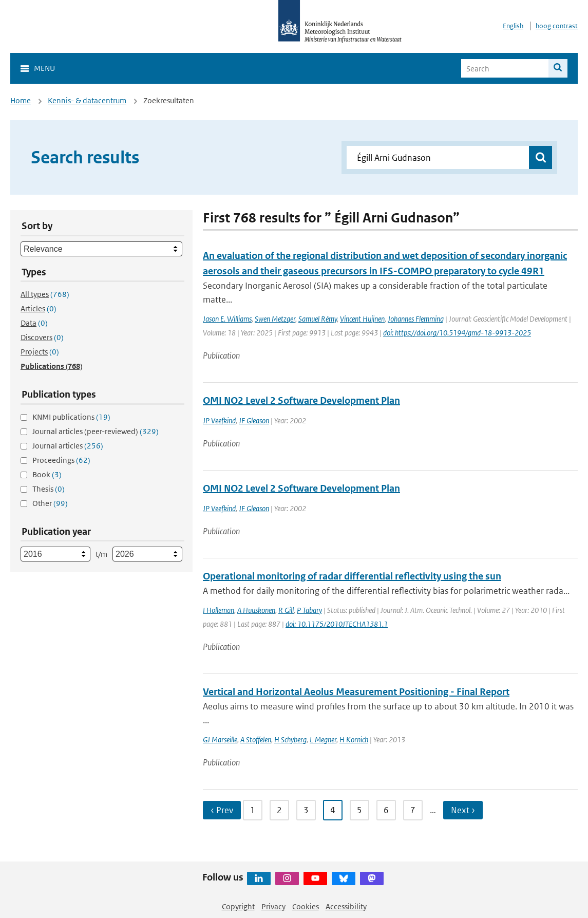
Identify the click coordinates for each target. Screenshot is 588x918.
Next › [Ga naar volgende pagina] (463, 810)
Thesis (49, 489)
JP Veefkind (219, 420)
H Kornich (354, 739)
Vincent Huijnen (362, 319)
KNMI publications (71, 417)
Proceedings (61, 460)
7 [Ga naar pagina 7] (413, 810)
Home (21, 100)
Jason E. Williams (227, 319)
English (513, 26)
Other (50, 503)
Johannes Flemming (416, 319)
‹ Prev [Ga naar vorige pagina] (222, 810)
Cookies (306, 906)
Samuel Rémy (318, 319)
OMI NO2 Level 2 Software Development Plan (301, 400)
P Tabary (309, 610)
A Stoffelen (256, 739)
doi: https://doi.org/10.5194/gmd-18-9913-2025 (457, 333)
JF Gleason (254, 420)
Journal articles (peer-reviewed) (96, 431)
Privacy (273, 906)
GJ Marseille (220, 739)
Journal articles (68, 446)
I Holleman (219, 610)
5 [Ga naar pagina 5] (359, 810)
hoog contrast (557, 26)
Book (47, 474)
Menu (44, 68)
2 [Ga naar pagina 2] (279, 810)
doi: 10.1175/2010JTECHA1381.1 (337, 624)
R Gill (286, 610)
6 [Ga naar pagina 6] (386, 810)
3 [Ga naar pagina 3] (306, 810)
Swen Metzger (275, 319)
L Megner (323, 739)
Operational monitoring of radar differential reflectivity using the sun (352, 576)
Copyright (238, 906)
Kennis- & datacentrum (87, 100)
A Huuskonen (256, 610)
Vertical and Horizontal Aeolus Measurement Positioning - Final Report (356, 692)
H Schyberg (290, 739)
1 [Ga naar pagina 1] (253, 810)
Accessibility (346, 906)
